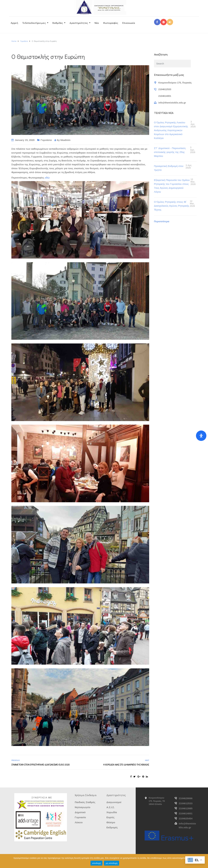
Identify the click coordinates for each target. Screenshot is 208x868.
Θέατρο (111, 822)
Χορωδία (112, 812)
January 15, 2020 (25, 140)
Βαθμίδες (58, 23)
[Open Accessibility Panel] (201, 436)
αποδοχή (96, 863)
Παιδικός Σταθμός (85, 802)
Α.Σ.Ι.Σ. (110, 807)
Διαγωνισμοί (114, 802)
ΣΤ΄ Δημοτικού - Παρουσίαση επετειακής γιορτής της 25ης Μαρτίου (170, 152)
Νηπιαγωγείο (83, 807)
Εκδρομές (112, 827)
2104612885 (186, 808)
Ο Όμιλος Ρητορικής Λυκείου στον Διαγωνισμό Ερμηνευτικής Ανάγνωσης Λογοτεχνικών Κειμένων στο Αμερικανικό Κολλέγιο (171, 130)
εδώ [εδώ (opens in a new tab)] (47, 178)
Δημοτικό (80, 812)
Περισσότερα (162, 221)
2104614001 (186, 813)
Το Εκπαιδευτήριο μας (34, 23)
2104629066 (186, 798)
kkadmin (65, 140)
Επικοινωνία (129, 23)
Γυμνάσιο (46, 140)
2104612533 (186, 803)
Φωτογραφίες (111, 23)
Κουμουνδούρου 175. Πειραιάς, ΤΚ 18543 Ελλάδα (157, 801)
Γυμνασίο (80, 817)
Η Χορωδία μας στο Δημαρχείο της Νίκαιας (126, 765)
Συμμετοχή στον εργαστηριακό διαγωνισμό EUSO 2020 (41, 765)
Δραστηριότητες (79, 23)
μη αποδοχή (112, 863)
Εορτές (110, 817)
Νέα (97, 23)
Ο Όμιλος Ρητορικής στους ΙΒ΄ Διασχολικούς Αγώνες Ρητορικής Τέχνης (172, 206)
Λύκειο (79, 822)
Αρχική (14, 23)
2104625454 (186, 818)
